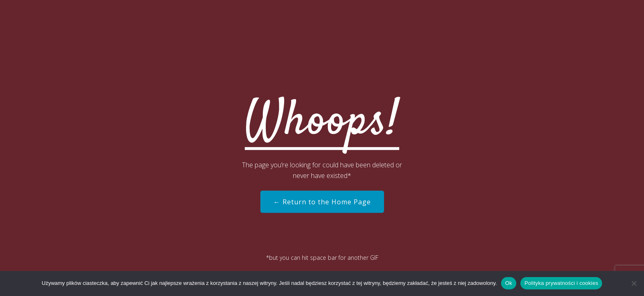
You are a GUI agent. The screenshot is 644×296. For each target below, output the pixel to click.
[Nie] (634, 283)
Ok (509, 283)
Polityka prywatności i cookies (561, 283)
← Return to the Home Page (322, 202)
